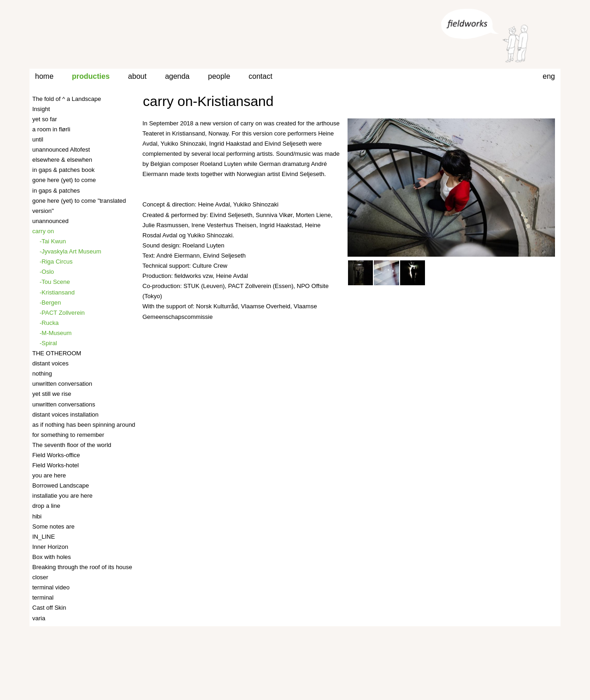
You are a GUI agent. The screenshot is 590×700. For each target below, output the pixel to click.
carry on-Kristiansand (208, 101)
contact (260, 76)
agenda (177, 76)
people (219, 76)
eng (549, 76)
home (44, 76)
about (137, 76)
